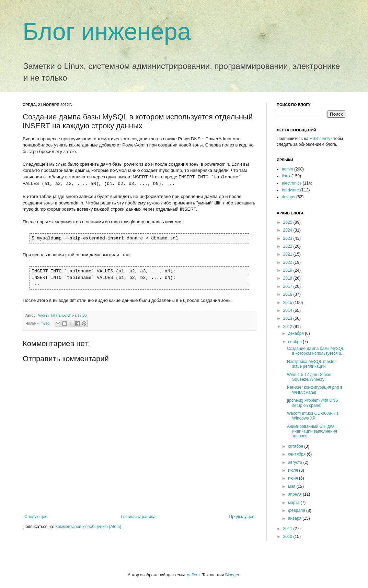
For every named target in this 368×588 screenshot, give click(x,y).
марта (294, 503)
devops (289, 197)
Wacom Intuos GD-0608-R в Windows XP (313, 416)
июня (294, 478)
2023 (288, 238)
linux (286, 176)
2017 (288, 286)
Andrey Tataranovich (55, 315)
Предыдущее (242, 517)
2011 (288, 529)
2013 (288, 318)
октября (296, 446)
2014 (288, 310)
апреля (295, 494)
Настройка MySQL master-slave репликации (312, 364)
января (295, 518)
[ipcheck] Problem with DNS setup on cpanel (313, 403)
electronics (292, 183)
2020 (288, 262)
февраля (297, 510)
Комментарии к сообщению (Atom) (88, 527)
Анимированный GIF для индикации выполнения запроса (312, 431)
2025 (288, 222)
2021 (288, 254)
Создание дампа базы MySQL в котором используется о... (316, 351)
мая (292, 486)
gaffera (193, 575)
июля (294, 470)
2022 (288, 246)
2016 (288, 294)
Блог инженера (107, 32)
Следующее (36, 517)
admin (287, 169)
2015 (288, 303)
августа (296, 462)
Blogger (232, 575)
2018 (288, 278)
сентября (297, 454)
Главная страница (139, 517)
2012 (288, 327)
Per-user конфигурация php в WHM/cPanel (315, 390)
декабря (296, 333)
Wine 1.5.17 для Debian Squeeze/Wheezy (309, 377)
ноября (295, 342)
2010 (288, 537)
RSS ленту (320, 139)
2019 (288, 270)
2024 (288, 230)
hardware (290, 190)
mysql (45, 323)
